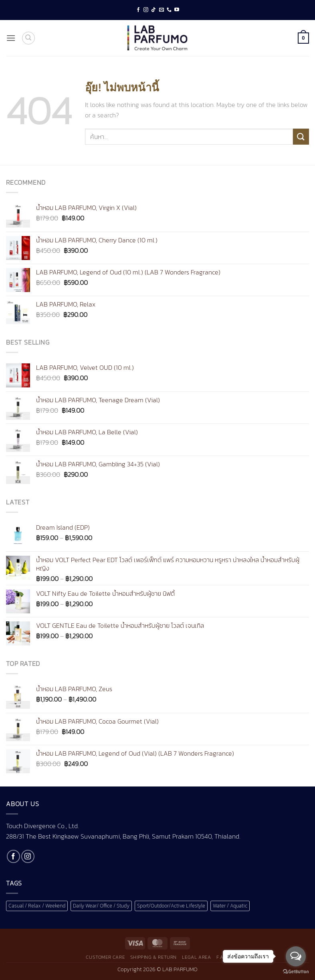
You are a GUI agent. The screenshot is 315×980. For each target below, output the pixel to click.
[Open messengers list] (296, 956)
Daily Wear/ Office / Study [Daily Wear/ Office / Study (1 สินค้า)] (101, 906)
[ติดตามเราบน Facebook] (138, 10)
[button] (11, 38)
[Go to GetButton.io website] (296, 972)
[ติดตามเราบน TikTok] (153, 10)
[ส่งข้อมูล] (301, 136)
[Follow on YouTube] (177, 10)
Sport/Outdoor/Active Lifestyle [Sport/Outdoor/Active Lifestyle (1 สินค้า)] (171, 906)
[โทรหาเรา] (169, 10)
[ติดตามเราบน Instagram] (146, 10)
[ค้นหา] (28, 38)
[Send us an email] (162, 10)
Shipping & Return (153, 957)
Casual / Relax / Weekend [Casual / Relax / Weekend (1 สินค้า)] (37, 906)
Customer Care (105, 957)
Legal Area (196, 957)
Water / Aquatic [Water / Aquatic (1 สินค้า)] (230, 906)
